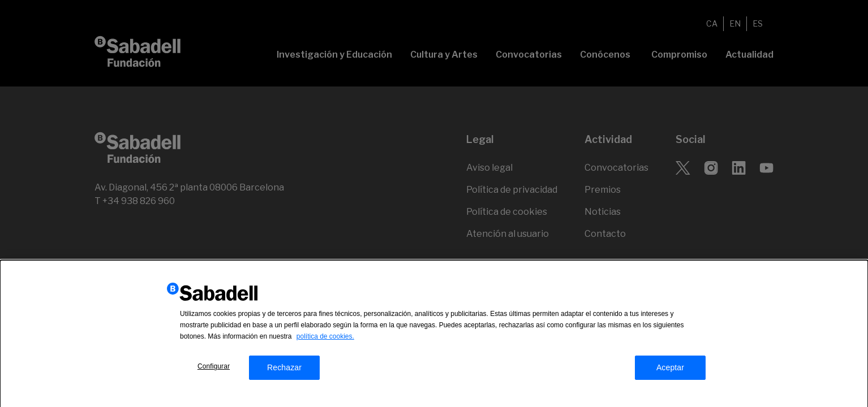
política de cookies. (325, 340)
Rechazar (284, 371)
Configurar (214, 370)
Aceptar (670, 371)
